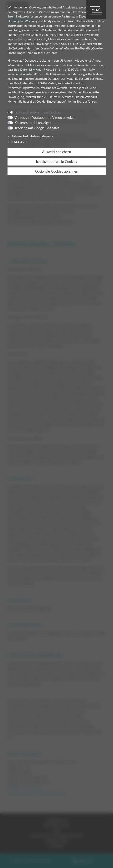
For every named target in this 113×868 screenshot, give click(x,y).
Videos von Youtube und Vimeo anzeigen (45, 117)
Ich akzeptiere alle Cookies (56, 161)
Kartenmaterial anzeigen (33, 123)
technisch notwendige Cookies (38, 112)
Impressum (17, 141)
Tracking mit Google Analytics (37, 128)
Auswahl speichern (57, 152)
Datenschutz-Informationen (30, 136)
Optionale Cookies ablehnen (57, 171)
